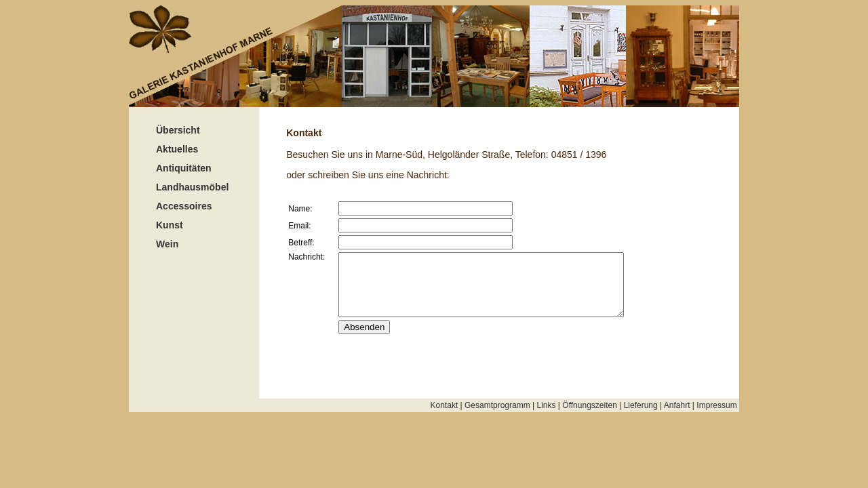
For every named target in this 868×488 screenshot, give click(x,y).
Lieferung (641, 405)
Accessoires (184, 206)
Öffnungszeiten (590, 405)
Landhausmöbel (192, 187)
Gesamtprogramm (497, 405)
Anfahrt (677, 405)
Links (547, 405)
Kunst (170, 225)
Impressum (718, 405)
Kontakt (445, 405)
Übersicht (178, 130)
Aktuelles (177, 149)
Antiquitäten (184, 168)
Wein (167, 244)
